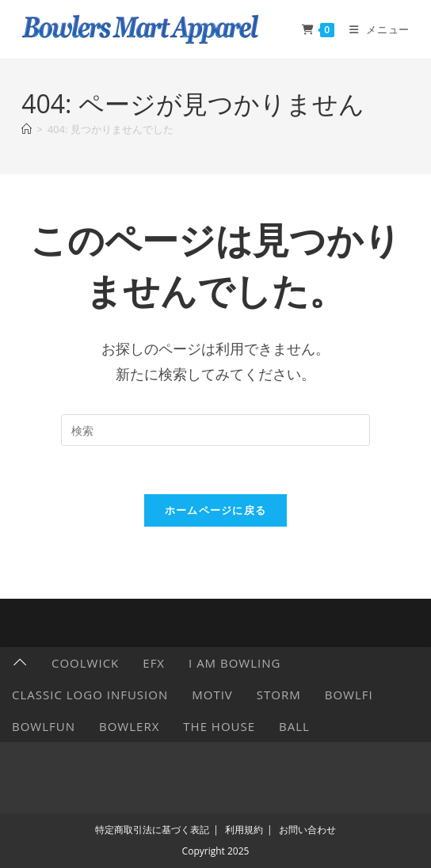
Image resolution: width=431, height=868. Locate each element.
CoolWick (85, 663)
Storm (279, 695)
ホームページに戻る (216, 510)
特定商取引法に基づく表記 (152, 830)
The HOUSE (219, 726)
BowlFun (44, 726)
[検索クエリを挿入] (215, 430)
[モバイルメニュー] (374, 29)
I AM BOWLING (235, 663)
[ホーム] (27, 129)
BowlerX (129, 726)
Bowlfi (349, 695)
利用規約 (244, 830)
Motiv (212, 695)
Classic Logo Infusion (90, 695)
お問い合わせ (307, 830)
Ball (294, 726)
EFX (154, 663)
